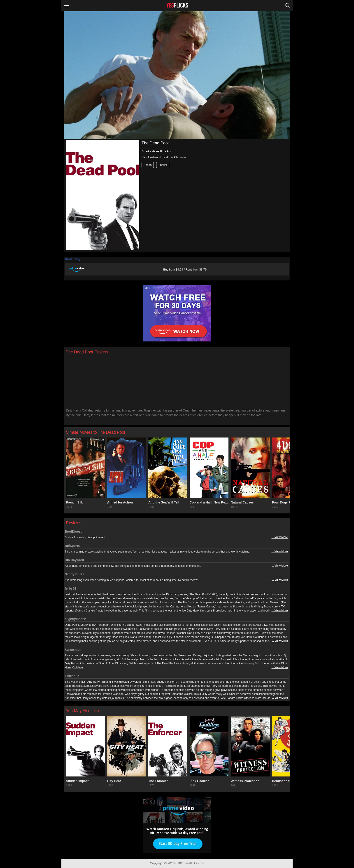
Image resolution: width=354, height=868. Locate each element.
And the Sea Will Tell (164, 502)
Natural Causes (242, 502)
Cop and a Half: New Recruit (209, 502)
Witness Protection (245, 781)
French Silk (74, 502)
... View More (280, 537)
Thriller (163, 165)
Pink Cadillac (199, 781)
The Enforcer (158, 781)
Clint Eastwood (151, 157)
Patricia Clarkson (175, 157)
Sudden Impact (77, 781)
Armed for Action (120, 502)
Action (148, 165)
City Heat (114, 781)
